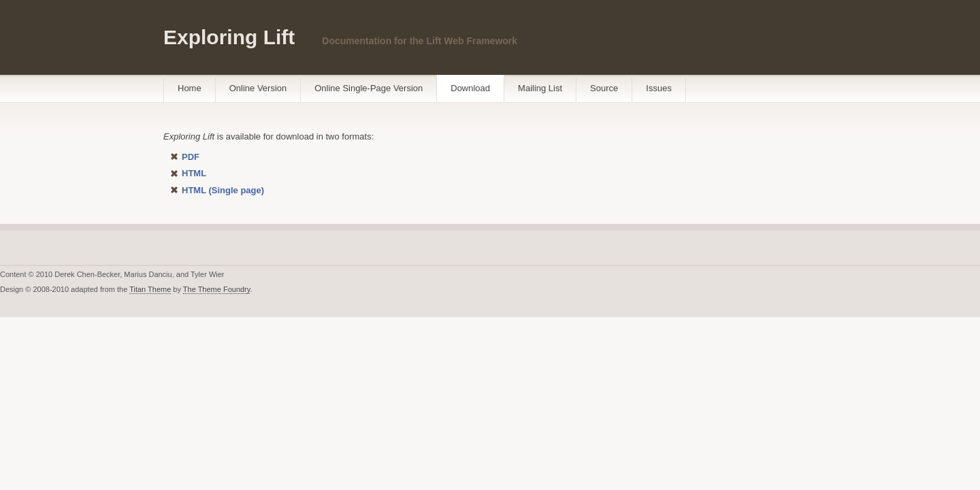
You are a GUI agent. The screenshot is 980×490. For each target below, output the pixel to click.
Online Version (258, 88)
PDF (191, 157)
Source (604, 88)
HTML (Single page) (223, 190)
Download (470, 88)
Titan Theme (150, 289)
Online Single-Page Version (369, 88)
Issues (659, 88)
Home (190, 88)
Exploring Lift (229, 37)
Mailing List (540, 88)
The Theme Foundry (217, 289)
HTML (194, 173)
